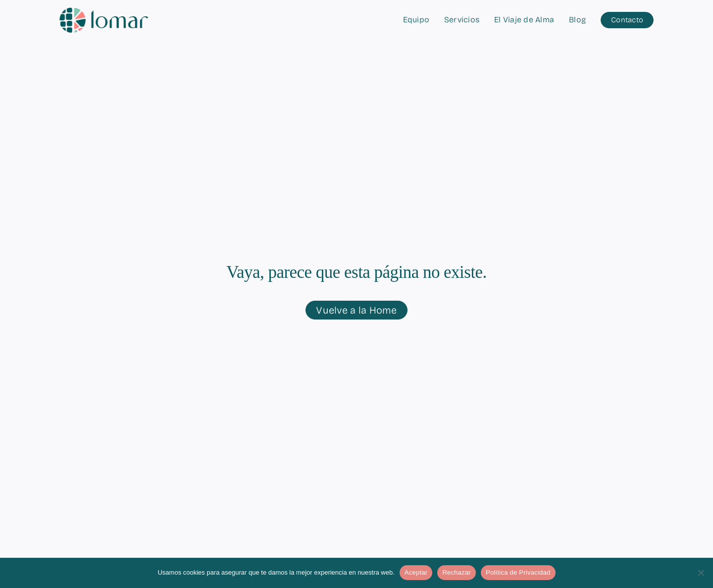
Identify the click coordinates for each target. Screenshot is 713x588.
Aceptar (416, 572)
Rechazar (457, 572)
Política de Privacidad (518, 572)
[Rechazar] (701, 573)
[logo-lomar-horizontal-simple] (104, 12)
